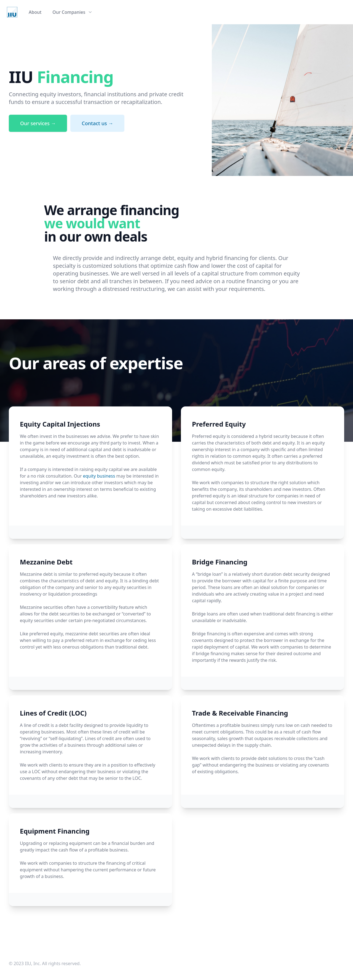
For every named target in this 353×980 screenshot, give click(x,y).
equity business (99, 476)
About (35, 12)
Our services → (38, 123)
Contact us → (97, 123)
